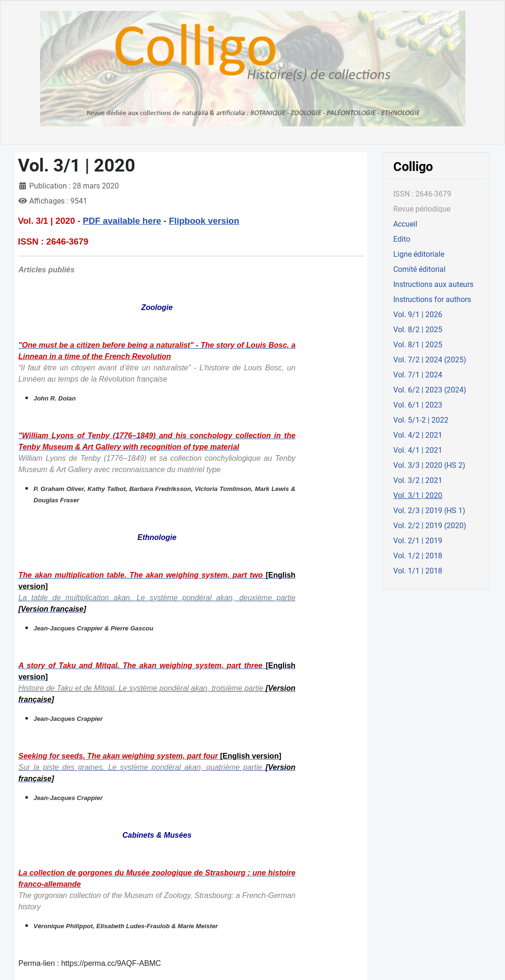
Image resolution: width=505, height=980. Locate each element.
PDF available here (122, 221)
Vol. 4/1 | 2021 (418, 450)
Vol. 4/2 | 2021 (418, 435)
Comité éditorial (419, 269)
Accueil (405, 224)
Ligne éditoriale (419, 254)
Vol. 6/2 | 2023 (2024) (430, 390)
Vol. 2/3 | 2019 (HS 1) (429, 510)
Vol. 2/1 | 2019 (418, 541)
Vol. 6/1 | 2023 (418, 405)
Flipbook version (204, 221)
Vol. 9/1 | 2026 (418, 314)
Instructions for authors (432, 299)
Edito (402, 239)
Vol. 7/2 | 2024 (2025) (430, 360)
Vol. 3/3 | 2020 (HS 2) (429, 465)
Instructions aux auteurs (433, 284)
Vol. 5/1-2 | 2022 (421, 420)
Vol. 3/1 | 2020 (418, 495)
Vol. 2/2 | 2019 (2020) (430, 526)
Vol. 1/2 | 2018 (418, 556)
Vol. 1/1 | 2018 (418, 571)
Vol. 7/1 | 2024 (418, 375)
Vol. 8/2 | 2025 (418, 330)
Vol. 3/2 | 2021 (418, 480)
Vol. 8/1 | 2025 (418, 345)
